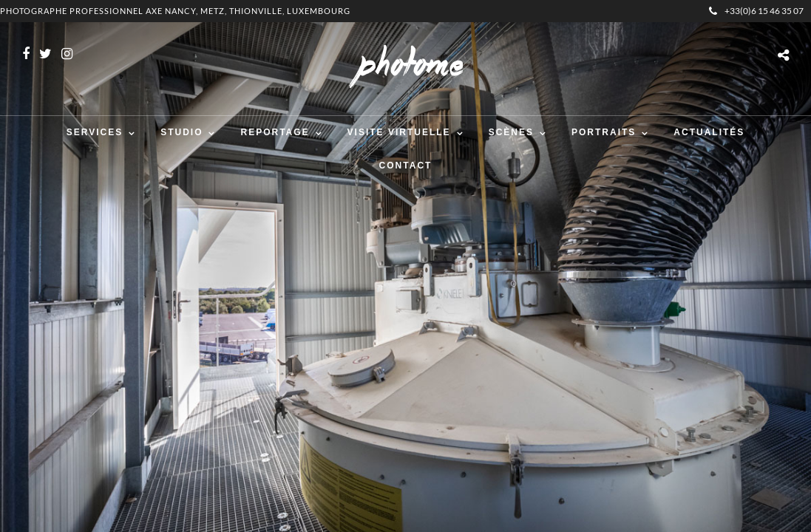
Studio (181, 132)
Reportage (275, 132)
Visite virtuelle (399, 132)
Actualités (709, 132)
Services (95, 132)
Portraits (604, 132)
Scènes (511, 132)
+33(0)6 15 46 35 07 (756, 11)
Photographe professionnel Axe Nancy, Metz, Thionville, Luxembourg (175, 11)
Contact (406, 166)
